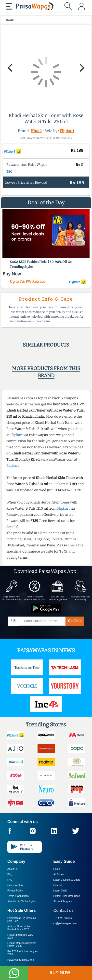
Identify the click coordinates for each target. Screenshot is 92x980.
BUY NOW (60, 973)
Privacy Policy (15, 891)
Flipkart (67, 131)
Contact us (64, 910)
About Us (12, 869)
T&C (9, 172)
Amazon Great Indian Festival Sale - (19, 928)
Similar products (46, 345)
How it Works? (15, 885)
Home (57, 869)
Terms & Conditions (18, 896)
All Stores (59, 874)
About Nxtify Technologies (21, 901)
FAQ (10, 880)
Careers (58, 885)
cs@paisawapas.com (65, 923)
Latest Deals (60, 891)
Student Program (63, 901)
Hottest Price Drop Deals (67, 896)
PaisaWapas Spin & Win (21, 960)
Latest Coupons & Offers (67, 880)
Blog (10, 874)
